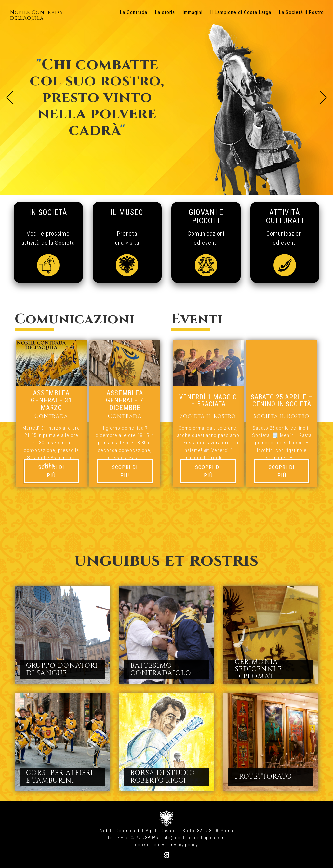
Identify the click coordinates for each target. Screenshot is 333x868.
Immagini (193, 12)
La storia (165, 12)
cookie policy (150, 845)
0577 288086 (144, 838)
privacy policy (183, 845)
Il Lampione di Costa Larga (241, 12)
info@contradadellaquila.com (194, 838)
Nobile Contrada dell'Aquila (36, 16)
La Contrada (134, 12)
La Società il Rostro (301, 12)
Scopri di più (51, 471)
